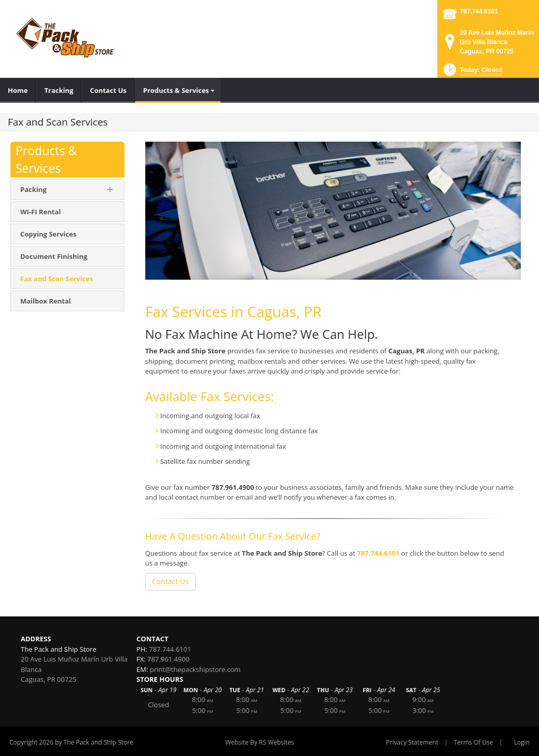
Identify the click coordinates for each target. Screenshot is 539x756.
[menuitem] (18, 90)
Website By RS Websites (260, 742)
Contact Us (170, 581)
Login (522, 742)
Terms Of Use (474, 742)
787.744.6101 (479, 11)
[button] (472, 73)
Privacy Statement (412, 742)
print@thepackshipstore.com (195, 669)
